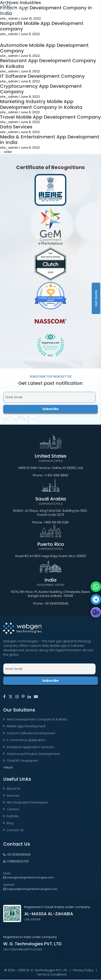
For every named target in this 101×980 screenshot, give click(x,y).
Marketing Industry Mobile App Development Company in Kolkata (41, 104)
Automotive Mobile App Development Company (44, 48)
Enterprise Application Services (30, 747)
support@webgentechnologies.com (30, 889)
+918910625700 (16, 861)
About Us (13, 789)
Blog (10, 823)
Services (13, 796)
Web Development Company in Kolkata (37, 719)
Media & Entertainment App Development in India (50, 140)
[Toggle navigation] (95, 7)
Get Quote (96, 298)
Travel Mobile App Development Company (50, 117)
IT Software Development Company (42, 76)
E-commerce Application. (26, 740)
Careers (13, 809)
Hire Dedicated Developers (27, 802)
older (6, 152)
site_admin (9, 19)
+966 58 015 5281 (56, 522)
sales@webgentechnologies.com (29, 877)
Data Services (16, 127)
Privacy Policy (83, 970)
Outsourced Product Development (33, 754)
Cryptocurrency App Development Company (41, 89)
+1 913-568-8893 (56, 475)
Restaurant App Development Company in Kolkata (48, 63)
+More (8, 767)
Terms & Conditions (52, 974)
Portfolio (13, 816)
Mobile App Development (26, 726)
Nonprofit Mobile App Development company (42, 26)
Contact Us (15, 830)
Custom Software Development (31, 733)
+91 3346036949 (56, 604)
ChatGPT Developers (22, 761)
